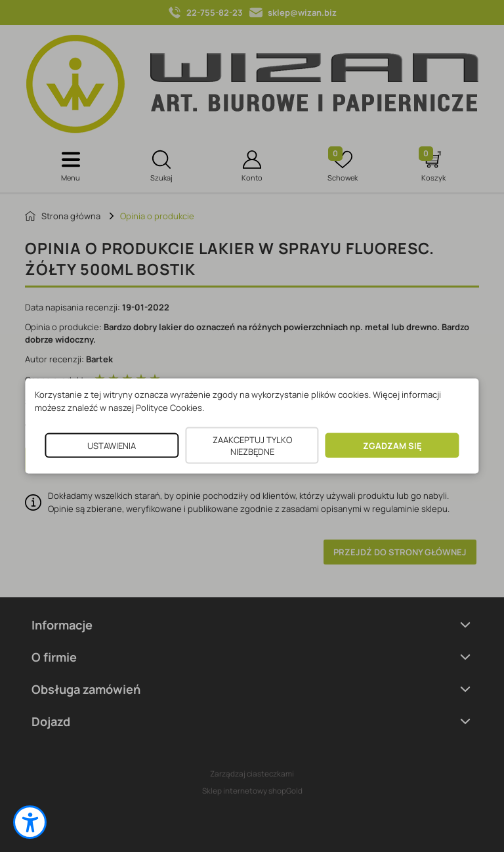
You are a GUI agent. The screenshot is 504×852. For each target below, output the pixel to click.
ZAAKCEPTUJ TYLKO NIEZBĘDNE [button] (252, 446)
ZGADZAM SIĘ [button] (392, 446)
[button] (30, 822)
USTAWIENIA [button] (112, 446)
